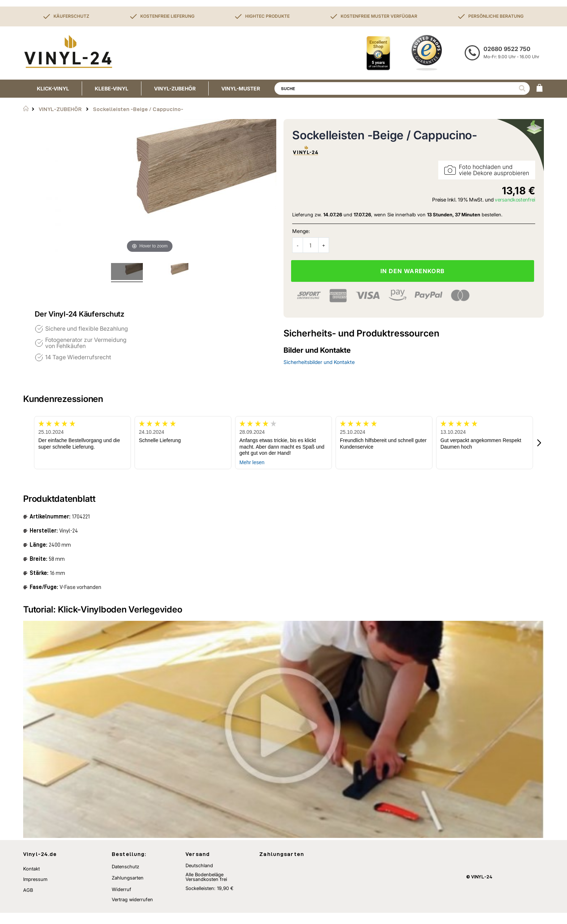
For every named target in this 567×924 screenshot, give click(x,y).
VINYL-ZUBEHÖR (60, 109)
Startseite (26, 109)
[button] (540, 443)
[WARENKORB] (540, 89)
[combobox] (402, 88)
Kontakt (31, 880)
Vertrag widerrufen (132, 911)
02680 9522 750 (507, 49)
